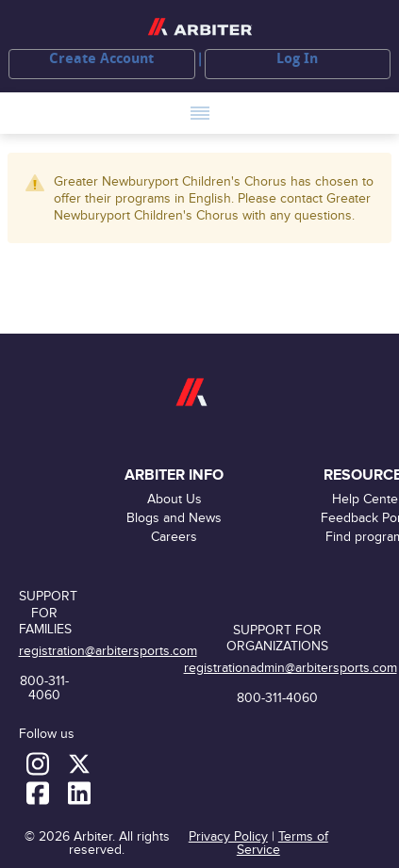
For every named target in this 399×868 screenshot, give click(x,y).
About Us (175, 499)
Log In (297, 58)
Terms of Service (283, 843)
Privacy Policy (228, 836)
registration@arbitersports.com (108, 651)
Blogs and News (174, 518)
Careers (174, 537)
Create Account (101, 58)
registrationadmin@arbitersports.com (291, 668)
